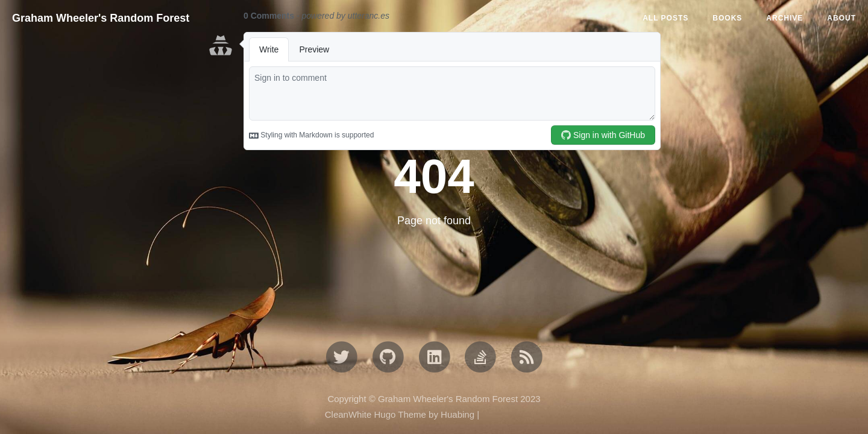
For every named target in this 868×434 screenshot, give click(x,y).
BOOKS (727, 18)
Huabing (458, 414)
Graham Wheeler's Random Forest (101, 18)
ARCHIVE (785, 18)
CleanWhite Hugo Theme (376, 414)
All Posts (665, 18)
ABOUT (841, 18)
